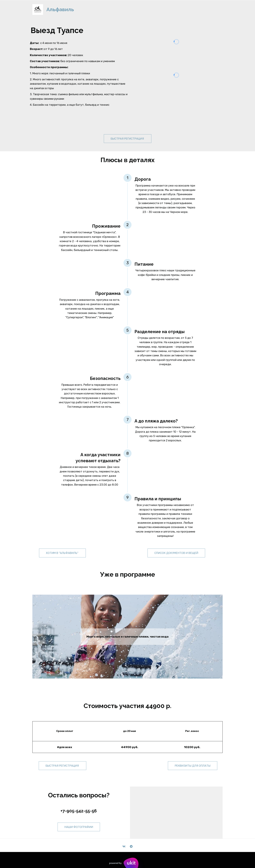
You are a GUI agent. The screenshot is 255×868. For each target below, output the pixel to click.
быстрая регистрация (128, 139)
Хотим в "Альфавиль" (62, 553)
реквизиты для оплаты (193, 766)
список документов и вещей (176, 553)
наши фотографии (79, 827)
